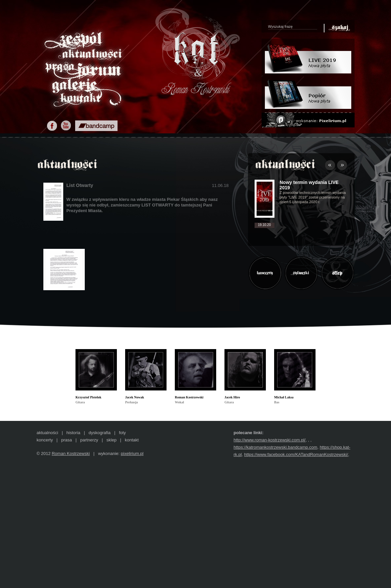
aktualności (48, 433)
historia (73, 433)
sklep (112, 440)
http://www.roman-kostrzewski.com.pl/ (270, 440)
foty (122, 433)
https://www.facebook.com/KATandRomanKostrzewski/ (296, 454)
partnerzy (89, 440)
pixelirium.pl (132, 453)
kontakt (132, 440)
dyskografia (100, 433)
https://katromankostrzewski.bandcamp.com (276, 447)
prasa (67, 440)
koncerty (45, 440)
